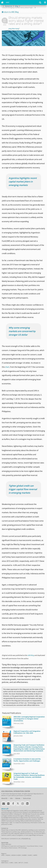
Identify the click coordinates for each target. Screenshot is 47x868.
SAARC (30, 855)
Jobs (11, 798)
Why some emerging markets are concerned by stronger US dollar (22, 331)
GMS (16, 863)
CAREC (11, 863)
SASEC (26, 863)
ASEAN (8, 855)
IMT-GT (21, 863)
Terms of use (27, 798)
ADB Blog (31, 655)
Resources (9, 6)
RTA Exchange (23, 848)
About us (5, 809)
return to (10, 12)
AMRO (35, 855)
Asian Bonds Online (33, 846)
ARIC (8, 2)
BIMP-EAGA (5, 863)
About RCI (4, 798)
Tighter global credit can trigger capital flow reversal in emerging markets (23, 489)
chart (7, 367)
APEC (3, 855)
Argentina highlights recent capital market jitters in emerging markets (23, 182)
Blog (17, 6)
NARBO (24, 855)
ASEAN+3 (14, 855)
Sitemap (18, 798)
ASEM (19, 855)
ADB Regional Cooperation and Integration (14, 846)
